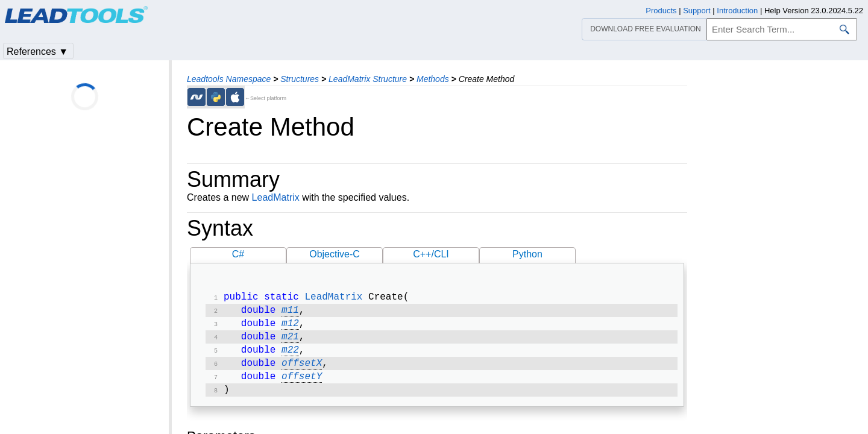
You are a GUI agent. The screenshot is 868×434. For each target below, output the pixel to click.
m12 (290, 327)
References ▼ (37, 52)
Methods (433, 79)
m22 (290, 356)
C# (238, 254)
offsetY (302, 385)
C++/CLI (431, 254)
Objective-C (335, 254)
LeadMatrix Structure (368, 79)
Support (697, 11)
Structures (300, 79)
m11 (290, 313)
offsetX (302, 371)
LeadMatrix (276, 197)
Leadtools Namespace (229, 79)
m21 (290, 342)
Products (661, 11)
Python (527, 254)
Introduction (737, 11)
